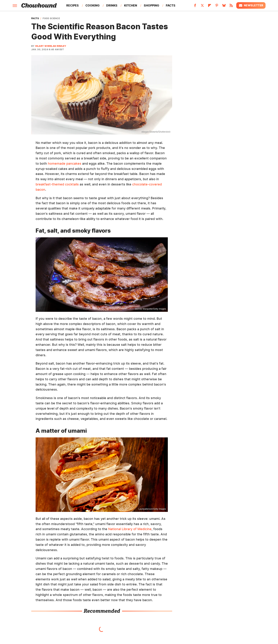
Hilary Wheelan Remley (51, 46)
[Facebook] (195, 7)
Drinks (112, 5)
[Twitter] (202, 7)
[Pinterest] (217, 7)
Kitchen (131, 5)
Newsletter (251, 5)
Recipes (73, 5)
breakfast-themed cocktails (57, 184)
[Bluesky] (224, 7)
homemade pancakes (65, 163)
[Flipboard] (210, 7)
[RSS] (231, 7)
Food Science (51, 18)
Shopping (151, 5)
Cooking (92, 5)
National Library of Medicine (130, 529)
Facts (171, 5)
